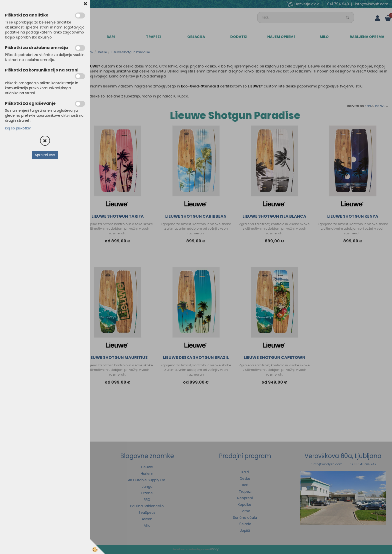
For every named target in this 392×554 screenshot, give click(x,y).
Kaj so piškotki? (18, 128)
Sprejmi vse (45, 155)
